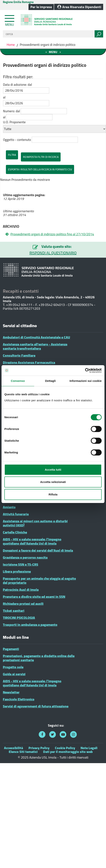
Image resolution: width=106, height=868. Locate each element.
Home (11, 45)
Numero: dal (11, 111)
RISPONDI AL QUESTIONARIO (53, 253)
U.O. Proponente (14, 122)
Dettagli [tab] (50, 381)
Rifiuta (53, 494)
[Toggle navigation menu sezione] (53, 52)
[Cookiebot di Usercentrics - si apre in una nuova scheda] (85, 370)
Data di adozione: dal (17, 85)
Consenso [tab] (18, 381)
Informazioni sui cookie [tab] (86, 381)
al (4, 97)
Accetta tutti (53, 470)
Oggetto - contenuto (17, 140)
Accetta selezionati (53, 482)
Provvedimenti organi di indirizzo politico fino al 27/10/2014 (52, 234)
